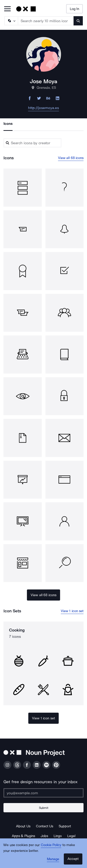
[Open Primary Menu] (7, 9)
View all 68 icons (71, 158)
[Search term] (46, 21)
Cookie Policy (51, 845)
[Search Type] (11, 21)
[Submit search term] (78, 21)
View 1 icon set (72, 611)
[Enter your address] (43, 793)
